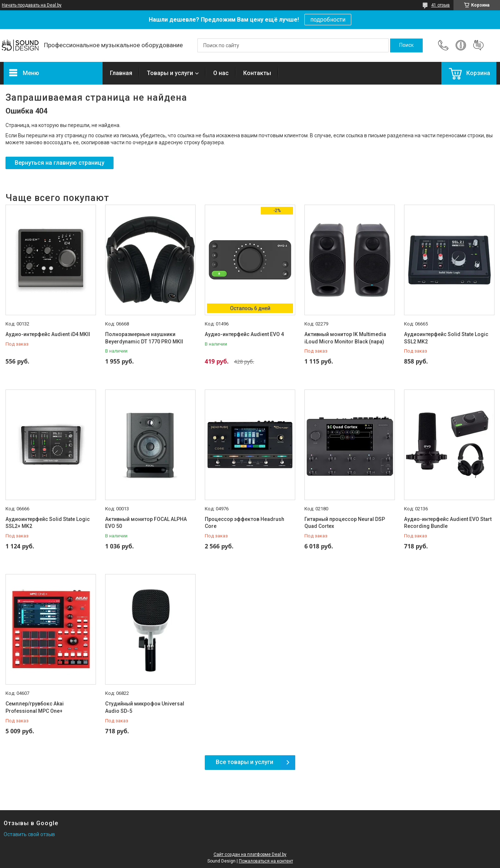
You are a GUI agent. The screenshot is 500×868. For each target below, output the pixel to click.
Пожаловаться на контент (266, 861)
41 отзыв (440, 5)
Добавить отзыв (478, 45)
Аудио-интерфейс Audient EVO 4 (244, 334)
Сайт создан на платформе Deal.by (250, 854)
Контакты (257, 73)
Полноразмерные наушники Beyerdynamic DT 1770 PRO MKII (144, 338)
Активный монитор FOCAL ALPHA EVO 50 (146, 523)
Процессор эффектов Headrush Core (245, 523)
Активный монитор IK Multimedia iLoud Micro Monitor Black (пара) (345, 338)
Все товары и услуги (245, 762)
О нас (221, 73)
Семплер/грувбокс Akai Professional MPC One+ (35, 707)
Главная (121, 73)
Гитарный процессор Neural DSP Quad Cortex (345, 523)
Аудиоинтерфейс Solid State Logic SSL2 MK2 (446, 338)
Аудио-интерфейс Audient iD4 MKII (48, 334)
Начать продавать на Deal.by (32, 5)
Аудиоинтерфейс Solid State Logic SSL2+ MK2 (48, 523)
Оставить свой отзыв (29, 834)
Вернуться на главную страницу (60, 163)
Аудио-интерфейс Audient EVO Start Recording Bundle (448, 523)
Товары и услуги (170, 73)
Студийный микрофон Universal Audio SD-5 (145, 707)
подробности (328, 20)
